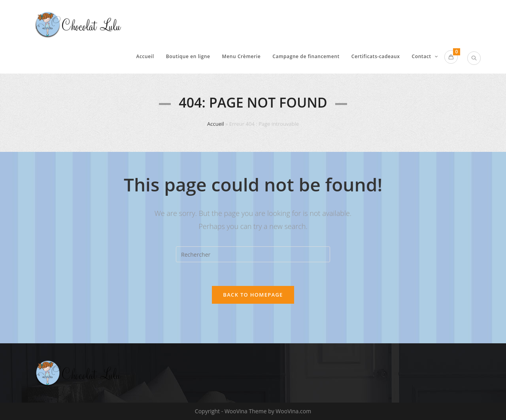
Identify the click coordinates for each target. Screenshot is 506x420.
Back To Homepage (253, 295)
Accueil (216, 124)
